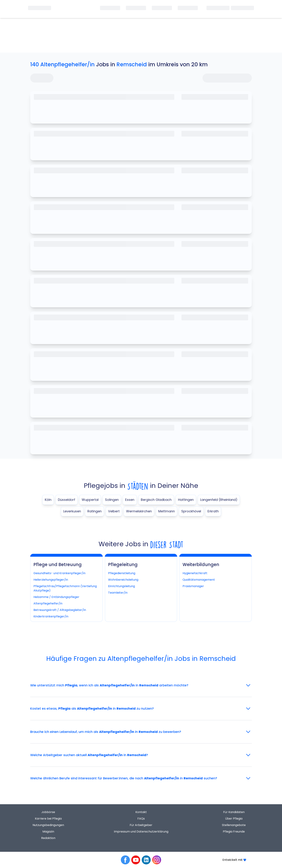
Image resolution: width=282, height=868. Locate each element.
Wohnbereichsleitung (123, 580)
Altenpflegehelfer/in (48, 603)
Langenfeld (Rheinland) (219, 500)
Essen (130, 500)
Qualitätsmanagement (199, 580)
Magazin (48, 832)
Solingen (112, 500)
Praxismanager (193, 586)
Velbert (114, 511)
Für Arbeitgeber (141, 825)
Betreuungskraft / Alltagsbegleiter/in (60, 610)
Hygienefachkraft (195, 573)
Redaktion (48, 838)
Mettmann (167, 511)
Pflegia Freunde (234, 832)
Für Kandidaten (234, 812)
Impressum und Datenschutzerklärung (141, 832)
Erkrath (213, 511)
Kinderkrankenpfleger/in (51, 616)
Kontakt (141, 812)
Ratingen (95, 511)
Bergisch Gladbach (156, 500)
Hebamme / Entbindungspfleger (56, 597)
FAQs (141, 819)
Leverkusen (72, 511)
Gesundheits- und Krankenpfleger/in (59, 573)
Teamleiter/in (118, 593)
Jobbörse (48, 812)
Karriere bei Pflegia (48, 819)
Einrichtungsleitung (121, 586)
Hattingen (186, 500)
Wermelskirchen (139, 511)
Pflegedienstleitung (122, 573)
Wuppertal (90, 500)
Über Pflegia (234, 819)
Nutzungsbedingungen (48, 825)
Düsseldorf (67, 500)
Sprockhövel (191, 511)
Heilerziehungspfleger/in (51, 580)
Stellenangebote (234, 825)
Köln (48, 500)
